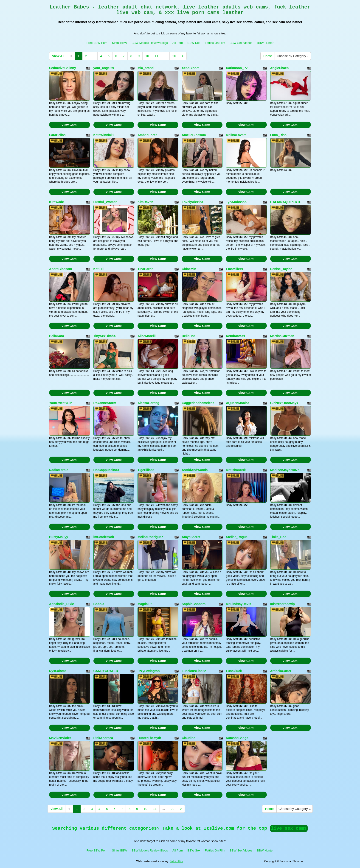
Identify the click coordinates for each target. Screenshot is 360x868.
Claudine (189, 738)
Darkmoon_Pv (237, 68)
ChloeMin (189, 269)
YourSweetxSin (61, 403)
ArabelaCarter (281, 671)
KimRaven (145, 202)
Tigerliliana (146, 470)
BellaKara (57, 336)
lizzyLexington (149, 671)
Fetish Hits (176, 861)
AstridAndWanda (195, 470)
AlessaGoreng (148, 403)
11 (157, 56)
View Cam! (69, 125)
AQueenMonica (238, 403)
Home (268, 56)
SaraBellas (57, 135)
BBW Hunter (265, 43)
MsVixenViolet (60, 738)
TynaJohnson (236, 202)
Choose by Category (293, 56)
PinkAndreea (103, 738)
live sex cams (289, 828)
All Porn (178, 43)
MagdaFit (145, 604)
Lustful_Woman (105, 202)
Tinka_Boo (278, 537)
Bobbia (99, 604)
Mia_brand (146, 68)
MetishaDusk (236, 470)
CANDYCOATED (106, 671)
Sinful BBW (120, 43)
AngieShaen (280, 68)
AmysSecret (191, 537)
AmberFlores (147, 135)
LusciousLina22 (194, 671)
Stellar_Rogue (237, 537)
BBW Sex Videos (241, 43)
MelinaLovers (236, 135)
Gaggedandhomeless (198, 403)
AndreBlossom (61, 269)
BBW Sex (194, 43)
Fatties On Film (215, 43)
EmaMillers (234, 269)
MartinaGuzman (282, 336)
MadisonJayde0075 (285, 470)
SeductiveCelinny (63, 68)
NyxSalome (58, 671)
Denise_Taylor (281, 269)
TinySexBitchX (105, 336)
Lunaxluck (234, 671)
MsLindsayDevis (239, 604)
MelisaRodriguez (150, 537)
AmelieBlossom (194, 135)
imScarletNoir (104, 537)
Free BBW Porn (97, 43)
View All (58, 56)
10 (147, 56)
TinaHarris (145, 269)
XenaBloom (191, 68)
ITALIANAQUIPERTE (286, 202)
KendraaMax (235, 336)
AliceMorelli (147, 336)
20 (174, 56)
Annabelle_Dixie (62, 604)
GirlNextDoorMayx (284, 403)
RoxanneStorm (105, 403)
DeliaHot (188, 336)
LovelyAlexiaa (193, 202)
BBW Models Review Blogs (150, 43)
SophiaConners (194, 604)
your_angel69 (104, 68)
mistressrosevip (283, 604)
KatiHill (99, 269)
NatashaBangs (237, 738)
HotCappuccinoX (106, 470)
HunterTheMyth (149, 738)
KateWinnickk (104, 135)
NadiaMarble (59, 470)
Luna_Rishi (279, 135)
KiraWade (56, 202)
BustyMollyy (59, 537)
